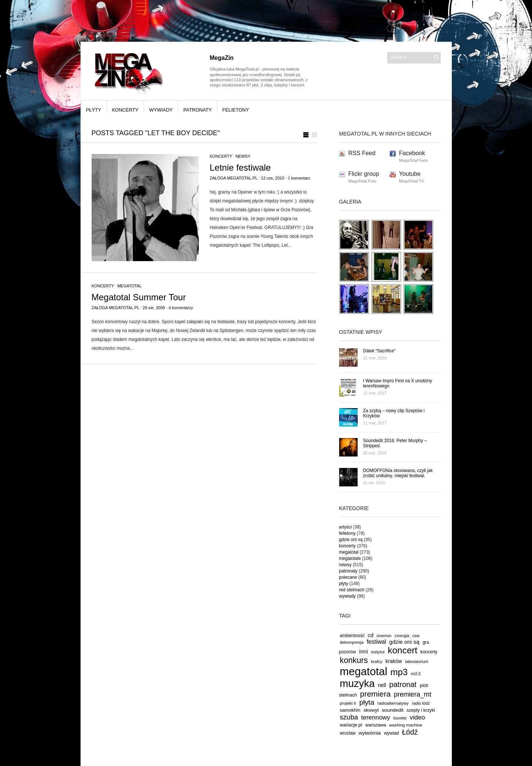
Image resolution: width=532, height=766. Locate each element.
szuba (349, 717)
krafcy (377, 661)
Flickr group (364, 174)
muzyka (357, 683)
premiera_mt (413, 694)
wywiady (161, 110)
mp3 (399, 672)
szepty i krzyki (421, 710)
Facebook (412, 153)
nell (382, 685)
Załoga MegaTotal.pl (234, 178)
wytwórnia (370, 733)
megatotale (350, 558)
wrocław (348, 733)
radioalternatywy (393, 703)
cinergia (402, 636)
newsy (243, 156)
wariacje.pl (351, 725)
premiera (375, 694)
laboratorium (417, 661)
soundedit (393, 710)
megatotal (129, 286)
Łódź (410, 732)
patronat (403, 684)
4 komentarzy (181, 308)
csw (416, 636)
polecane (348, 577)
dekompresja (352, 642)
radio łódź (421, 703)
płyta (367, 702)
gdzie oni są (351, 540)
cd (371, 635)
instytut (378, 652)
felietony (236, 110)
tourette (400, 718)
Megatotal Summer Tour (139, 297)
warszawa (376, 725)
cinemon (384, 636)
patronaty (197, 110)
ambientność (352, 636)
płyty (94, 110)
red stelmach (352, 590)
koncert (403, 650)
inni (364, 651)
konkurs (354, 660)
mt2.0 (416, 674)
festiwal (376, 642)
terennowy (376, 717)
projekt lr (348, 703)
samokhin (350, 710)
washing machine (406, 725)
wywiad (391, 733)
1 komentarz (299, 178)
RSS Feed (362, 153)
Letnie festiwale (240, 167)
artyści (346, 527)
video (417, 717)
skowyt (371, 710)
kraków (394, 661)
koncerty (125, 110)
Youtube (410, 174)
